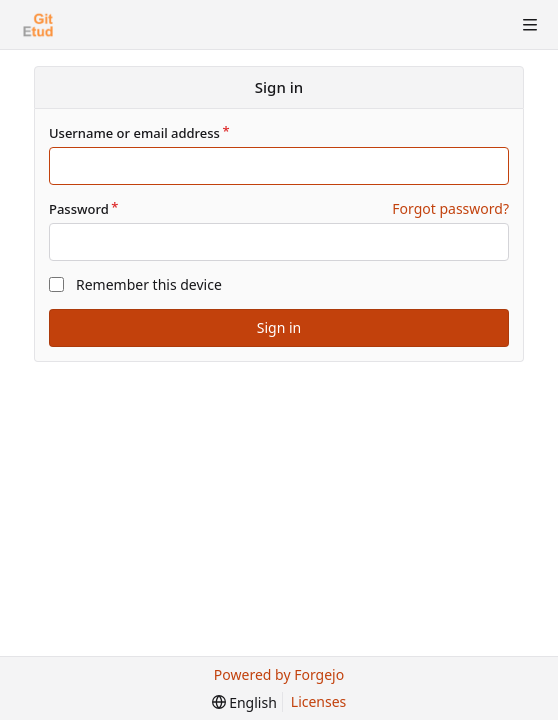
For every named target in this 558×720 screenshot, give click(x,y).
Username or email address (134, 133)
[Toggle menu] (530, 25)
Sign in (279, 327)
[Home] (38, 25)
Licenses (319, 701)
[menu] (244, 702)
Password (79, 209)
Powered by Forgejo (279, 674)
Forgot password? (450, 208)
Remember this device (149, 284)
